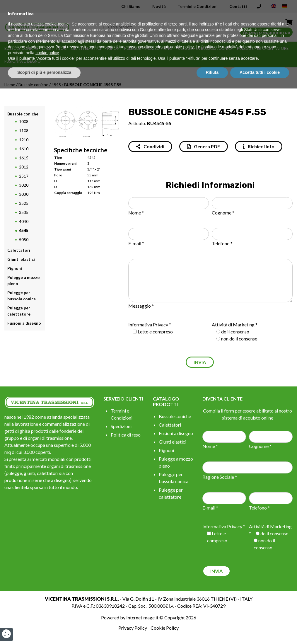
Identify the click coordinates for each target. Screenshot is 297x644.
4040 (24, 221)
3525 (24, 203)
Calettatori (55, 48)
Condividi (150, 146)
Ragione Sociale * (220, 477)
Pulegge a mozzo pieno (148, 48)
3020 (24, 185)
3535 (24, 212)
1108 (24, 131)
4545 (56, 85)
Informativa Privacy (148, 324)
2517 (24, 176)
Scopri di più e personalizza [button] (44, 628)
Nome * (136, 213)
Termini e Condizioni (198, 6)
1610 (24, 149)
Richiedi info (259, 146)
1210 (24, 140)
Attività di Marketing (233, 324)
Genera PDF (204, 146)
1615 (24, 158)
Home (10, 85)
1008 (24, 121)
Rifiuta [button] (212, 628)
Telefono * (222, 243)
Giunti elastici (86, 48)
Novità (159, 6)
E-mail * (136, 243)
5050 (24, 240)
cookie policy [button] (182, 603)
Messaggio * (141, 306)
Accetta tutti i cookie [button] (260, 628)
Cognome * (223, 213)
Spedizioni (121, 426)
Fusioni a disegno (23, 61)
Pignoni (113, 48)
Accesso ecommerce (267, 32)
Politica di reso (126, 435)
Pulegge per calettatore (263, 48)
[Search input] (162, 27)
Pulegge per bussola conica (205, 48)
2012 (24, 167)
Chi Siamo (131, 6)
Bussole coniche (21, 48)
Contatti (238, 6)
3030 (24, 194)
